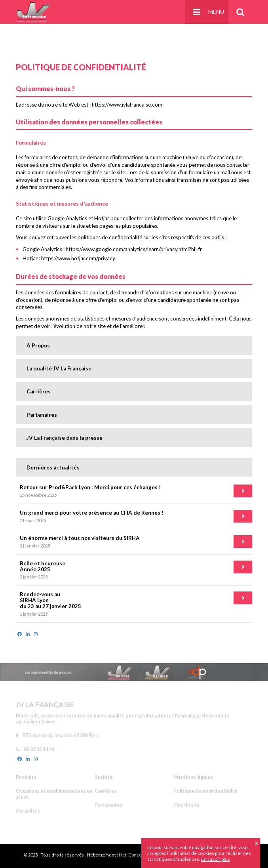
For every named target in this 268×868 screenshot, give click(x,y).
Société (104, 777)
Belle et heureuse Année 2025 (43, 566)
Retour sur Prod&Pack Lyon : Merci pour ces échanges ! (90, 487)
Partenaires (42, 415)
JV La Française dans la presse (65, 438)
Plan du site (187, 805)
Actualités (28, 811)
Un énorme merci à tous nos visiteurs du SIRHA (80, 538)
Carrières (39, 391)
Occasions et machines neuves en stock (54, 794)
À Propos (38, 345)
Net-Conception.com (140, 855)
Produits (26, 777)
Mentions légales (193, 777)
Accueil (39, 32)
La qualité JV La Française (59, 368)
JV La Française (34, 12)
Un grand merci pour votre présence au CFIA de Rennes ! (92, 513)
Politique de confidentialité (83, 32)
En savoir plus (216, 859)
